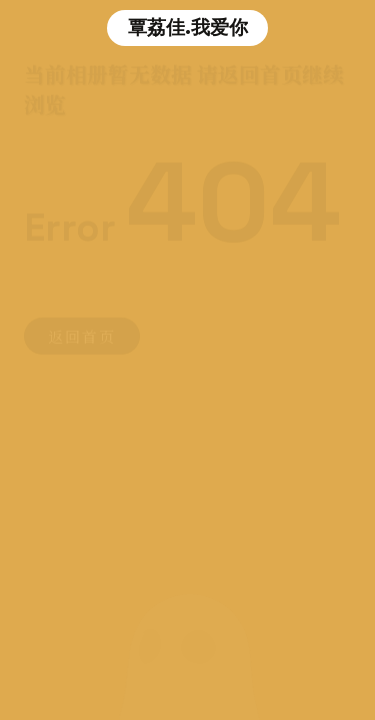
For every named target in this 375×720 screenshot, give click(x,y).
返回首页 (82, 334)
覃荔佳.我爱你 (188, 27)
